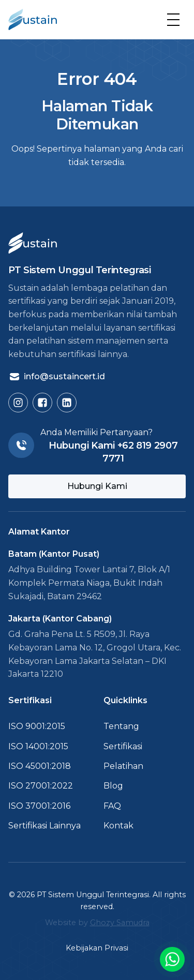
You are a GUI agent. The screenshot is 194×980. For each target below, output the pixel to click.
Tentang (121, 726)
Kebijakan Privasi (97, 948)
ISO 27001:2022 (41, 786)
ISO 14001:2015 (38, 746)
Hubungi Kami (97, 486)
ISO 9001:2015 (37, 726)
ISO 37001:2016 (39, 806)
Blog (113, 786)
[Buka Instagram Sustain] (18, 403)
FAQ (112, 806)
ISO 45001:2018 (40, 766)
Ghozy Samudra (120, 923)
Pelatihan (123, 766)
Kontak (118, 826)
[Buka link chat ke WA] (172, 959)
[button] (173, 20)
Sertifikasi (123, 746)
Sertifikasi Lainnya (44, 826)
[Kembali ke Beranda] (33, 20)
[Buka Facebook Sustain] (42, 403)
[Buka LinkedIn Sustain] (67, 403)
